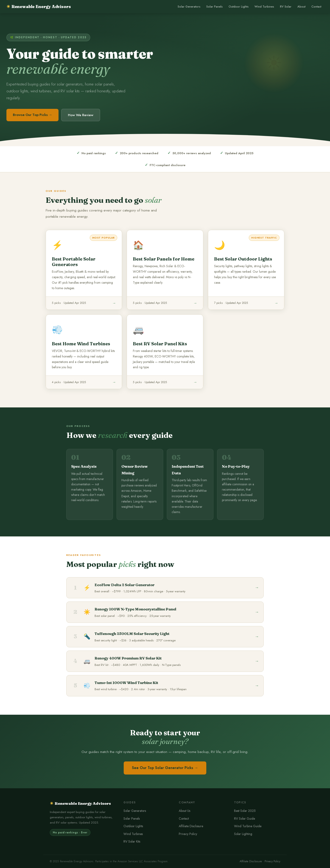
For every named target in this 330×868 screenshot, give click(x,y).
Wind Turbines (264, 7)
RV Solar (286, 7)
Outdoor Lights (239, 7)
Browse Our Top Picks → (32, 115)
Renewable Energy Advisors (39, 7)
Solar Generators (189, 7)
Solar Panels (214, 7)
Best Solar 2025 (245, 811)
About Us (185, 811)
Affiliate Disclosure (191, 826)
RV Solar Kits (132, 841)
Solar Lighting (243, 834)
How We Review (81, 115)
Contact (316, 7)
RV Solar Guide (245, 819)
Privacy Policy (188, 834)
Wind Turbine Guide (248, 826)
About (301, 7)
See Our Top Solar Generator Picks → (165, 768)
